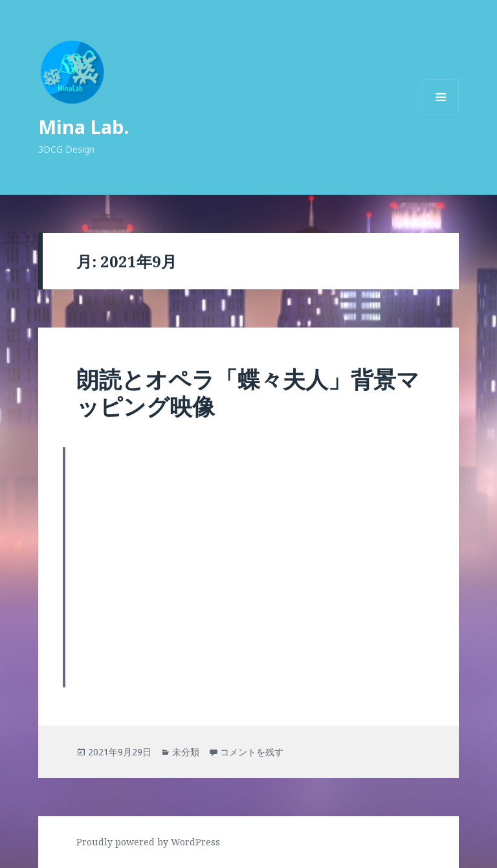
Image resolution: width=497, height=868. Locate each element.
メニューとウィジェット (441, 115)
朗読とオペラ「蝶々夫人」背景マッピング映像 (248, 393)
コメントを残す (252, 752)
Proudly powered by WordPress (148, 842)
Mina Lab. (83, 127)
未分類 (186, 752)
